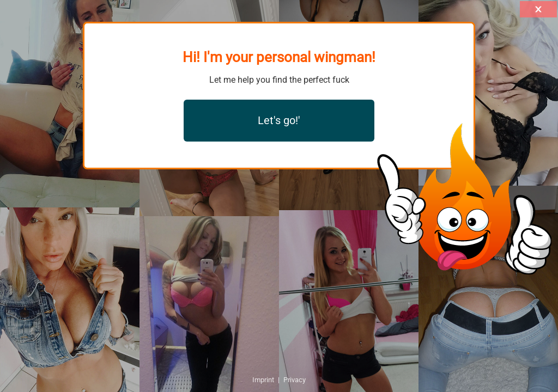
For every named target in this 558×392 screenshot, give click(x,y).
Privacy (295, 380)
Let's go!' (279, 120)
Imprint (263, 380)
